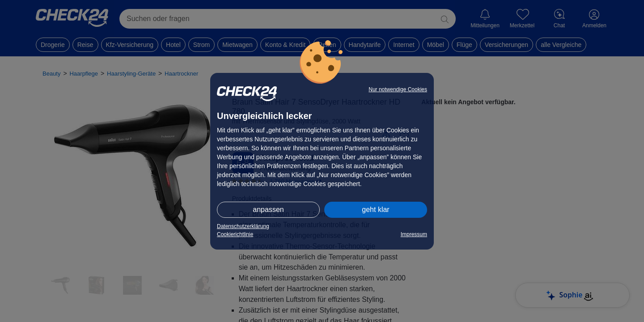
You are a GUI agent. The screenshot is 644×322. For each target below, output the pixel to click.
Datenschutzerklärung (243, 226)
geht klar (375, 210)
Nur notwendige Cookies (398, 89)
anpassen (268, 210)
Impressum (414, 234)
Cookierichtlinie (235, 234)
